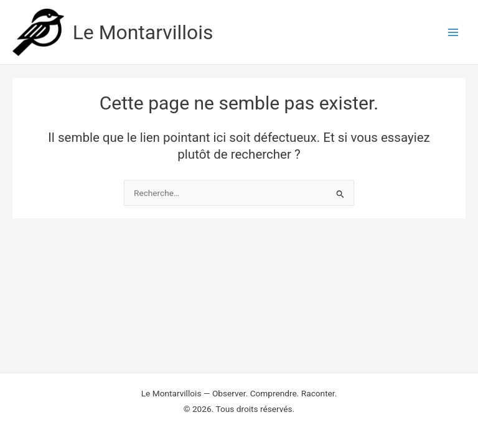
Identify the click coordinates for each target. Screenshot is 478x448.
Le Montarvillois (143, 32)
